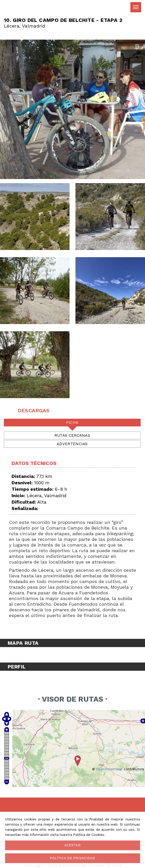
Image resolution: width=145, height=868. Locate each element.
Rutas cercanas (72, 435)
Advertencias (72, 444)
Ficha (72, 423)
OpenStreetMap (109, 769)
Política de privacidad (72, 858)
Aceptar (72, 845)
